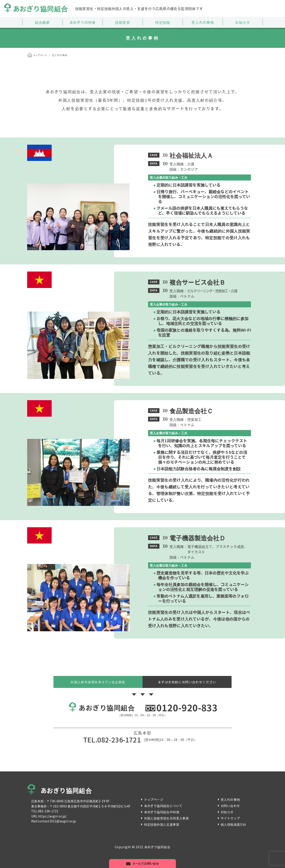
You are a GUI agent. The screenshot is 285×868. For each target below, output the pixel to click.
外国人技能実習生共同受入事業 (167, 818)
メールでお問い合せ (146, 863)
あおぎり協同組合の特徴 (162, 812)
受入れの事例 (230, 799)
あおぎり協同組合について (163, 806)
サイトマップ (230, 818)
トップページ (154, 799)
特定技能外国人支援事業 (162, 824)
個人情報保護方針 (233, 824)
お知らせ (227, 812)
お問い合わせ (230, 806)
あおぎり (35, 8)
